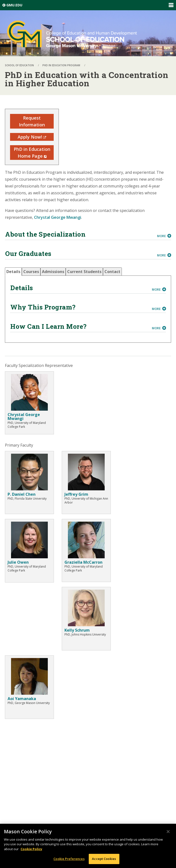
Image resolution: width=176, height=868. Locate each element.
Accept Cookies (104, 859)
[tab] (13, 272)
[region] (88, 846)
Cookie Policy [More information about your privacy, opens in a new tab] (31, 849)
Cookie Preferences (69, 859)
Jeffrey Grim (76, 494)
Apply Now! (32, 137)
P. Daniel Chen (22, 494)
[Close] (168, 832)
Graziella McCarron (83, 562)
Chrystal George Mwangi (58, 217)
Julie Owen (18, 562)
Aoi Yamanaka (22, 699)
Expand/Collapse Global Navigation (171, 5)
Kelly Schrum (77, 630)
